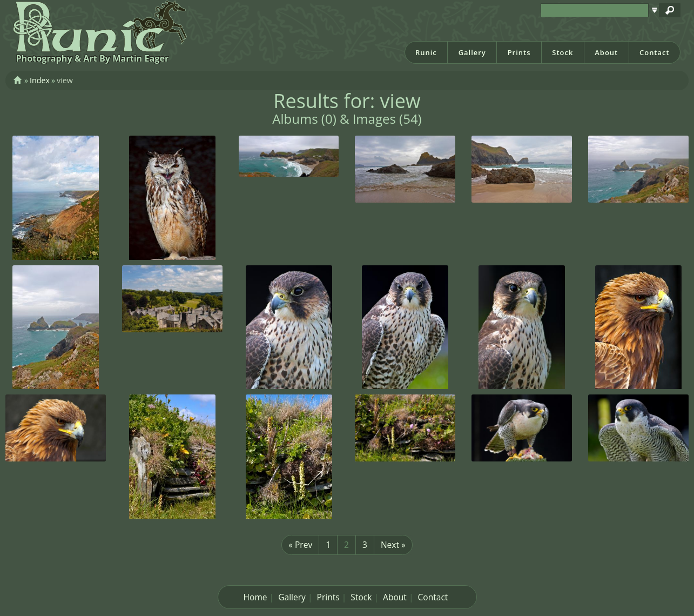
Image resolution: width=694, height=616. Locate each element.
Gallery (472, 52)
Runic (426, 52)
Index (40, 80)
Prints (519, 52)
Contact (655, 52)
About (606, 52)
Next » (393, 545)
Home (255, 597)
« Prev (300, 545)
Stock (562, 52)
